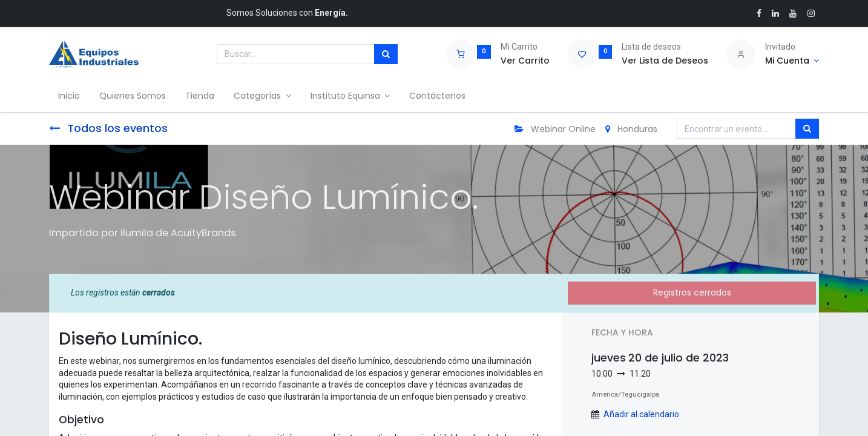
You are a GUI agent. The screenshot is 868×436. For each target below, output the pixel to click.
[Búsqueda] (386, 54)
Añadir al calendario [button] (641, 414)
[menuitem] (70, 96)
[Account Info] (792, 61)
